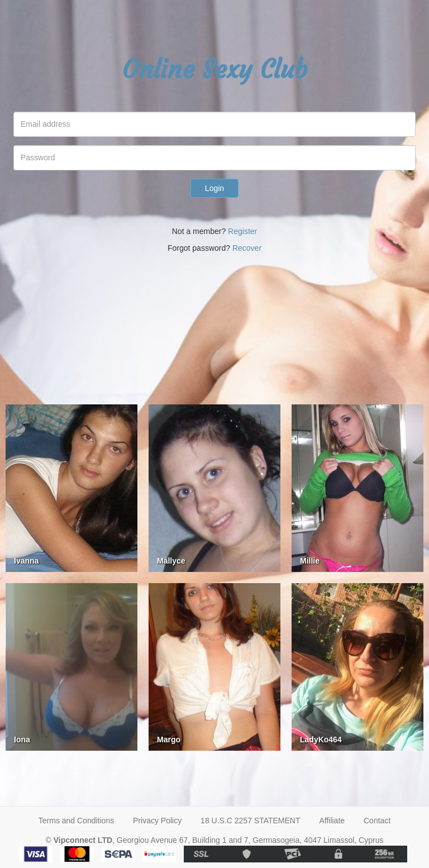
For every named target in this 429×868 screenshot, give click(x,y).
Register (242, 231)
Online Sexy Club (215, 69)
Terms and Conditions (76, 821)
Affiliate (332, 821)
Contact (377, 821)
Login (214, 188)
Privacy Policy (157, 821)
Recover (247, 248)
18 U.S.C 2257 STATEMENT (250, 821)
